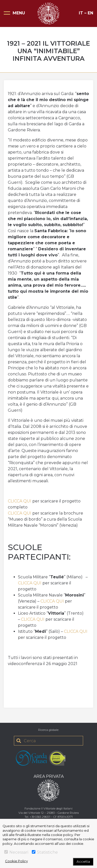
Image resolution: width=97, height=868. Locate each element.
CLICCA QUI (20, 501)
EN (90, 13)
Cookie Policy (16, 861)
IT (81, 13)
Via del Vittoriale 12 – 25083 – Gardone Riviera (49, 813)
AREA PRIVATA (49, 776)
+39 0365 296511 (40, 817)
